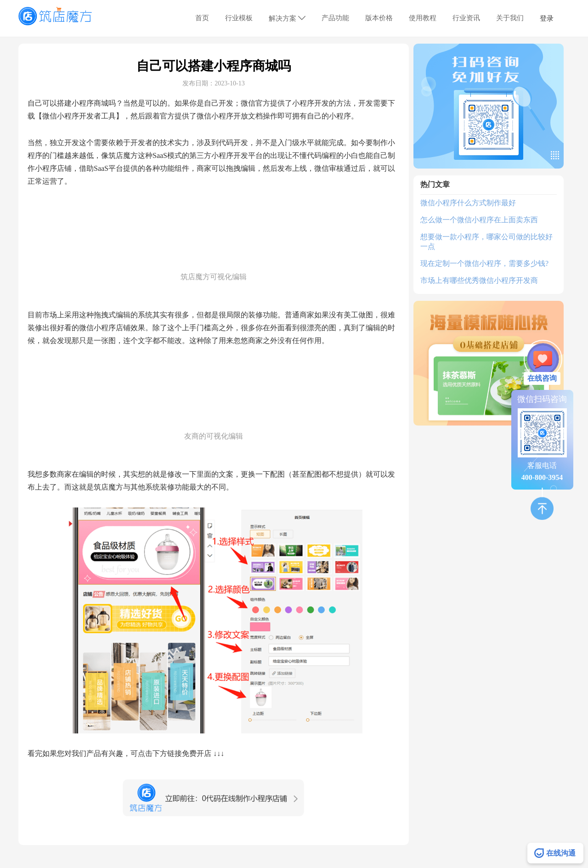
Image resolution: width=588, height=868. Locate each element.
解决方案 (287, 18)
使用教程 (423, 18)
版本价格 (379, 18)
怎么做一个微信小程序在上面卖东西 (479, 220)
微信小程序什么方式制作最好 (468, 203)
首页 (202, 18)
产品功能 (335, 18)
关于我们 (510, 18)
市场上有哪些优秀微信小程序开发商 (479, 280)
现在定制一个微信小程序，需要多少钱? (484, 263)
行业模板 (239, 18)
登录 (547, 18)
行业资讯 (466, 18)
